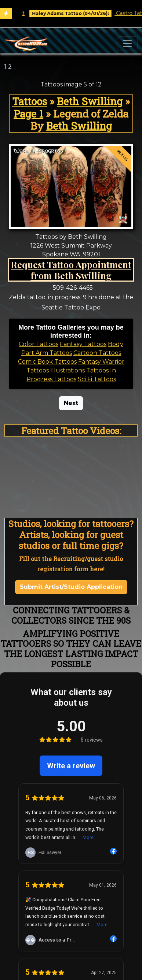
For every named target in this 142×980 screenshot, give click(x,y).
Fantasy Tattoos (83, 344)
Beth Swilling (90, 101)
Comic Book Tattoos (47, 362)
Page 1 (28, 114)
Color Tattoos (39, 344)
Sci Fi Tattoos (97, 379)
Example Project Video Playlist (71, 867)
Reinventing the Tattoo (71, 901)
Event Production (71, 825)
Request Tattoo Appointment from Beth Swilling (71, 270)
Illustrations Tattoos (79, 370)
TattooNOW (71, 859)
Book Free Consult (44, 13)
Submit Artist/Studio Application (71, 587)
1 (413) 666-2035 (71, 876)
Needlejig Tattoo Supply (71, 910)
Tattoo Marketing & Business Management (71, 808)
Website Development (71, 816)
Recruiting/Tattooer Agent (71, 834)
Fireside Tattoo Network (71, 919)
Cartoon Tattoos (97, 353)
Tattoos (30, 101)
